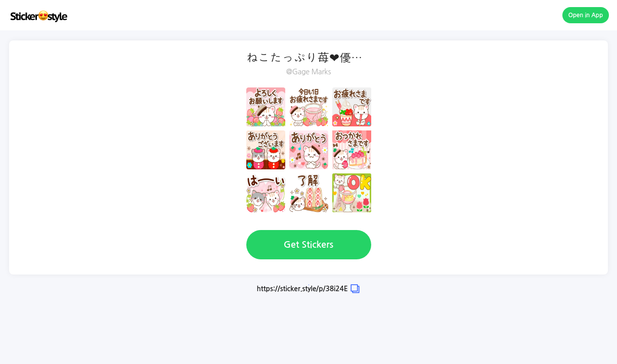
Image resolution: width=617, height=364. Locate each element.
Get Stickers (308, 245)
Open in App (586, 15)
